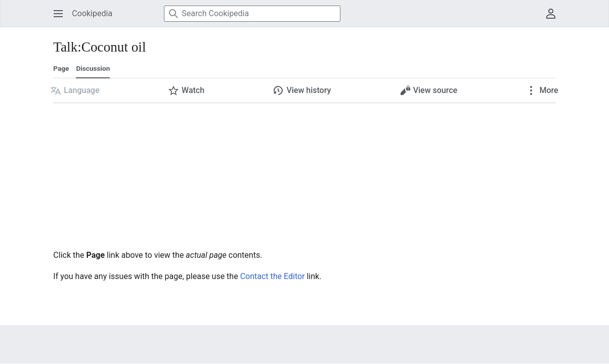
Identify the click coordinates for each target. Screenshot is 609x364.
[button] (75, 90)
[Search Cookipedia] (252, 14)
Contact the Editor (273, 276)
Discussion (93, 68)
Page (61, 68)
